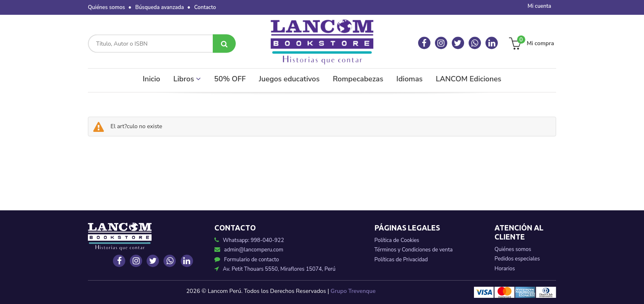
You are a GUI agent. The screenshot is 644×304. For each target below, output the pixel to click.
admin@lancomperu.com (249, 250)
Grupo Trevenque (353, 291)
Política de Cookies (397, 240)
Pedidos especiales (517, 259)
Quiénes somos (106, 7)
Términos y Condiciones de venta (414, 250)
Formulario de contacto (247, 260)
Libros (187, 79)
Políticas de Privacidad (401, 260)
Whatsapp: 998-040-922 (254, 240)
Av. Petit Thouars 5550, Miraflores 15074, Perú (275, 269)
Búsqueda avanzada (159, 7)
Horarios (505, 269)
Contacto (205, 7)
